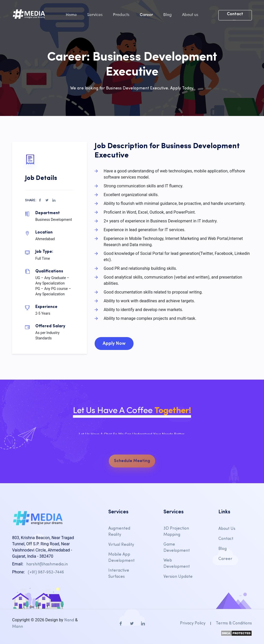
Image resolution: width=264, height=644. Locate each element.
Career (146, 14)
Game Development (177, 548)
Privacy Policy (193, 623)
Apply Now (114, 344)
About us (190, 14)
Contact (226, 539)
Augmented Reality (119, 532)
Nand (69, 620)
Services (95, 14)
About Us (227, 529)
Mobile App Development (121, 558)
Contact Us (235, 16)
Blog (167, 14)
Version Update (178, 577)
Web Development (177, 564)
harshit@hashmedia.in (47, 564)
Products (121, 14)
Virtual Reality (121, 545)
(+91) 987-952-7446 (46, 572)
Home (71, 14)
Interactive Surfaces (119, 574)
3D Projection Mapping (176, 532)
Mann (18, 627)
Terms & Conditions (234, 623)
